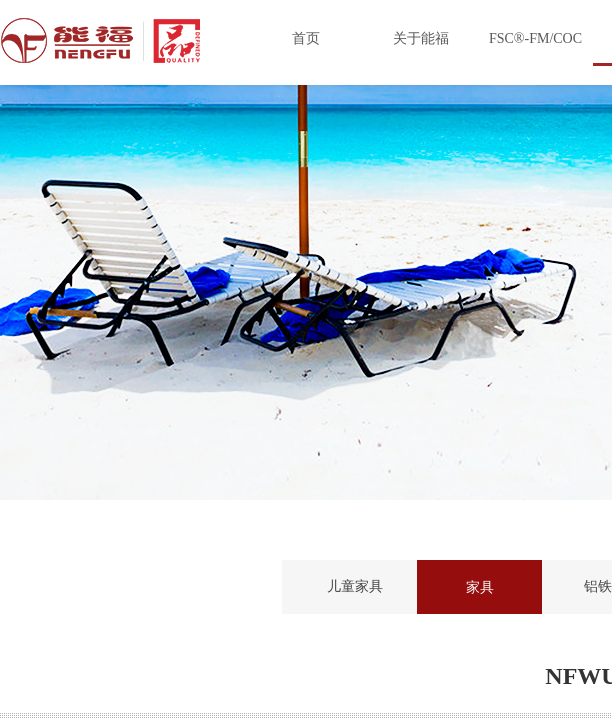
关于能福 (421, 38)
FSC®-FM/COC (535, 38)
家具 (480, 587)
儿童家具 (355, 586)
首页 (306, 38)
